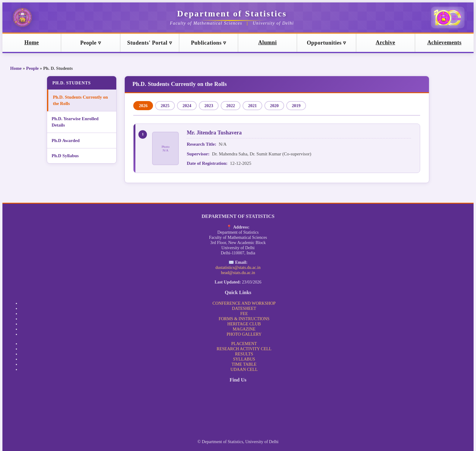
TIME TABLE (244, 364)
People (32, 68)
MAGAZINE (244, 329)
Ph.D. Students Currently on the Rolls (80, 100)
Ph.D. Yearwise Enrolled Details (76, 122)
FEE (244, 314)
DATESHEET (244, 308)
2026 (143, 106)
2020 (274, 106)
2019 (296, 106)
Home (16, 68)
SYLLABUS (244, 359)
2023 (209, 106)
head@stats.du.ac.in (238, 273)
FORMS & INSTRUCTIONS (244, 319)
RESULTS (244, 354)
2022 (231, 106)
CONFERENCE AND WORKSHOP (244, 303)
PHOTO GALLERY (244, 334)
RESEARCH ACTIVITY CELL (244, 349)
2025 (165, 106)
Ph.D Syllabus (66, 156)
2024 (187, 106)
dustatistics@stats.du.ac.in (238, 267)
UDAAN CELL (244, 369)
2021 (252, 106)
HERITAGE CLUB (244, 324)
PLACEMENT (244, 344)
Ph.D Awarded (67, 141)
